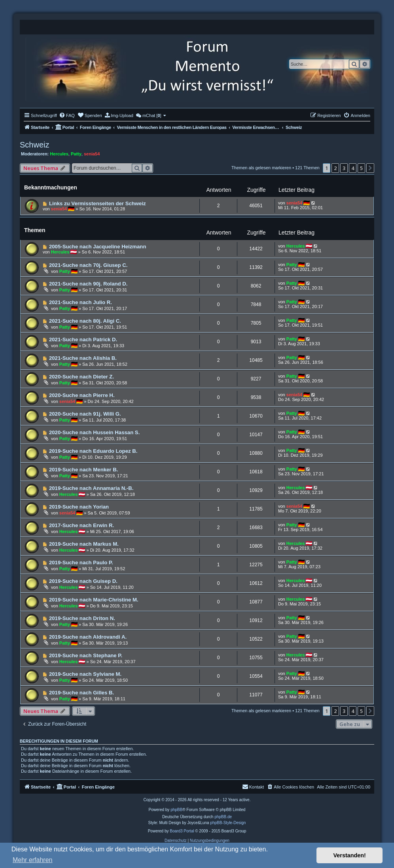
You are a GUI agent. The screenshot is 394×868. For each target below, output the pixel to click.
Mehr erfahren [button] (33, 860)
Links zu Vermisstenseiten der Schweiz (98, 203)
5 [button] (361, 168)
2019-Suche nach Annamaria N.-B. (91, 488)
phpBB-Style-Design (228, 823)
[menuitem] (67, 115)
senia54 (92, 154)
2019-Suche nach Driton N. (82, 618)
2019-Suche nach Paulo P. (81, 563)
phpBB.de (223, 817)
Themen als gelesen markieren (261, 168)
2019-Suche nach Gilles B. (81, 693)
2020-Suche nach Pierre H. (82, 395)
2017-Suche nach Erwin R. (81, 525)
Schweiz (34, 145)
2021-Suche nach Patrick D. (83, 339)
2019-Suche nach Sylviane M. (85, 674)
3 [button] (344, 168)
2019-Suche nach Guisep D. (83, 581)
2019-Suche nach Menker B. (83, 470)
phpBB (176, 810)
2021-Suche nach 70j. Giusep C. (88, 265)
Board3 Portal (182, 831)
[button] (370, 168)
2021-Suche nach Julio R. (81, 302)
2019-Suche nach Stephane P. (86, 655)
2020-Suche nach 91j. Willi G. (85, 414)
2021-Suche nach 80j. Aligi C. (85, 321)
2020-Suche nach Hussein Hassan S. (94, 432)
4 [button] (353, 168)
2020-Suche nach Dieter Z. (81, 377)
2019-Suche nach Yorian (79, 507)
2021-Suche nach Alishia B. (83, 358)
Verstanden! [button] (350, 855)
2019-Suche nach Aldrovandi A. (88, 637)
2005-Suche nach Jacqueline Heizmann (98, 247)
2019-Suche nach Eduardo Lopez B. (93, 451)
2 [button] (335, 168)
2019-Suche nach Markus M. (84, 544)
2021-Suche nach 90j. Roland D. (88, 284)
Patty (76, 154)
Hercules (59, 154)
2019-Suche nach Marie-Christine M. (94, 600)
